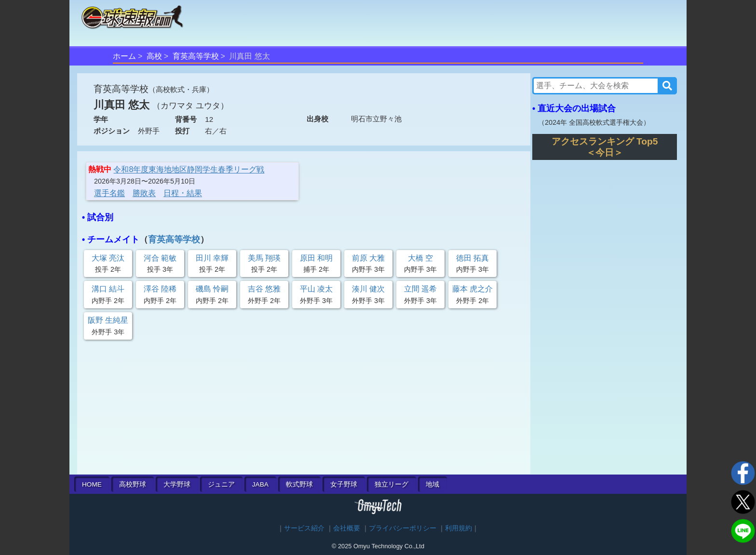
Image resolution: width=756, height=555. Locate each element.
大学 (177, 484)
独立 (391, 484)
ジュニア (221, 484)
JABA (260, 484)
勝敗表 (144, 193)
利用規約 (459, 528)
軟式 (299, 484)
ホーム (124, 56)
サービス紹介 (304, 528)
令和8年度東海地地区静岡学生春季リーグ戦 (189, 169)
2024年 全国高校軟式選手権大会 (594, 122)
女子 (344, 484)
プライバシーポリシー (403, 528)
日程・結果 (183, 193)
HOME (92, 484)
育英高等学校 (196, 56)
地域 (432, 484)
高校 (154, 56)
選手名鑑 (109, 193)
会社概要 (347, 528)
